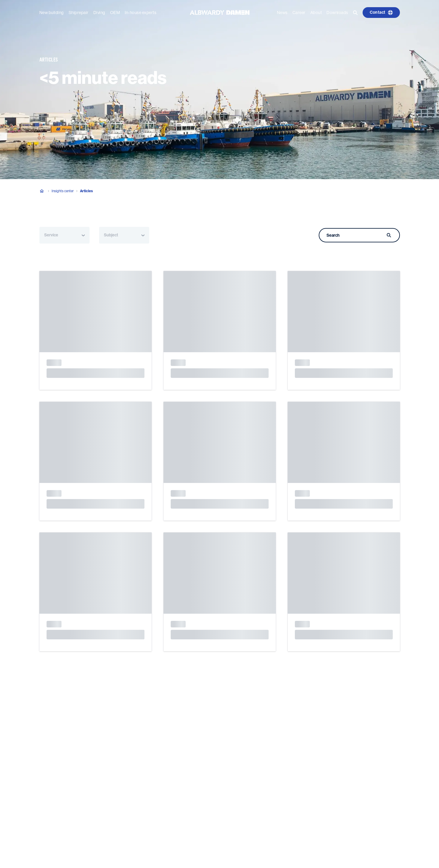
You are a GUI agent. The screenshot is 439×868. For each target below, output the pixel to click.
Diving (99, 13)
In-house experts (141, 13)
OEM (115, 13)
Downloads (337, 13)
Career (299, 13)
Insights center (63, 191)
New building (52, 13)
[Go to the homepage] (220, 12)
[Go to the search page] (355, 13)
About (316, 13)
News (282, 13)
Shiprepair (79, 13)
